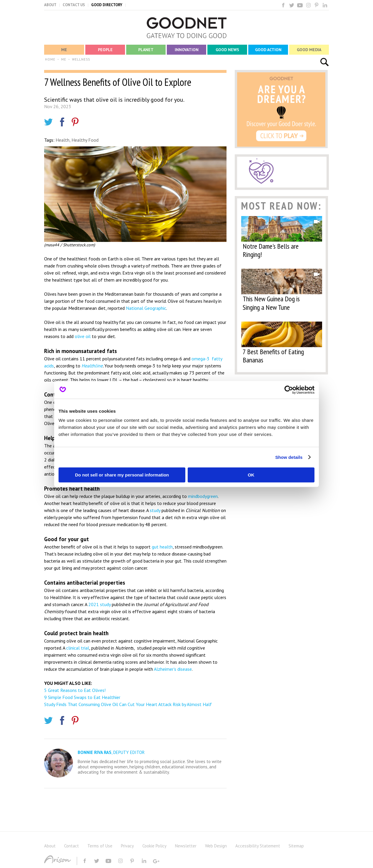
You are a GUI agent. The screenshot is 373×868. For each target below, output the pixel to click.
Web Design (216, 846)
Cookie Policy (154, 846)
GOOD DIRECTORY (107, 5)
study (155, 510)
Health (63, 140)
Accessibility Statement (258, 846)
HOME (50, 59)
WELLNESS (81, 59)
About (50, 846)
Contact (71, 846)
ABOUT (50, 5)
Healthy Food (85, 140)
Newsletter (186, 846)
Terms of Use (100, 846)
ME (64, 59)
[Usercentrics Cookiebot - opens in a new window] (289, 390)
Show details (289, 457)
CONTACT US (74, 5)
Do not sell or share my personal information (122, 475)
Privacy (127, 846)
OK (251, 475)
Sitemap (296, 846)
